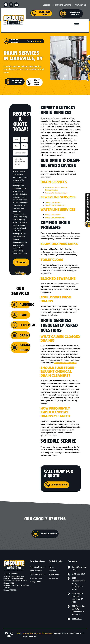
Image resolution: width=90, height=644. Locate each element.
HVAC (23, 315)
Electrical (28, 325)
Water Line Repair (53, 215)
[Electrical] (14, 325)
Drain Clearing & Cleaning (56, 187)
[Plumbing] (14, 305)
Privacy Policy (18, 251)
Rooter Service (51, 190)
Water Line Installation (55, 218)
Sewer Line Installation (55, 205)
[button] (77, 25)
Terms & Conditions (20, 254)
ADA (19, 634)
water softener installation (65, 363)
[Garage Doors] (14, 347)
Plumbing (27, 304)
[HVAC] (14, 315)
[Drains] (14, 335)
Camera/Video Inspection (56, 193)
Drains (25, 335)
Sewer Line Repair (53, 202)
